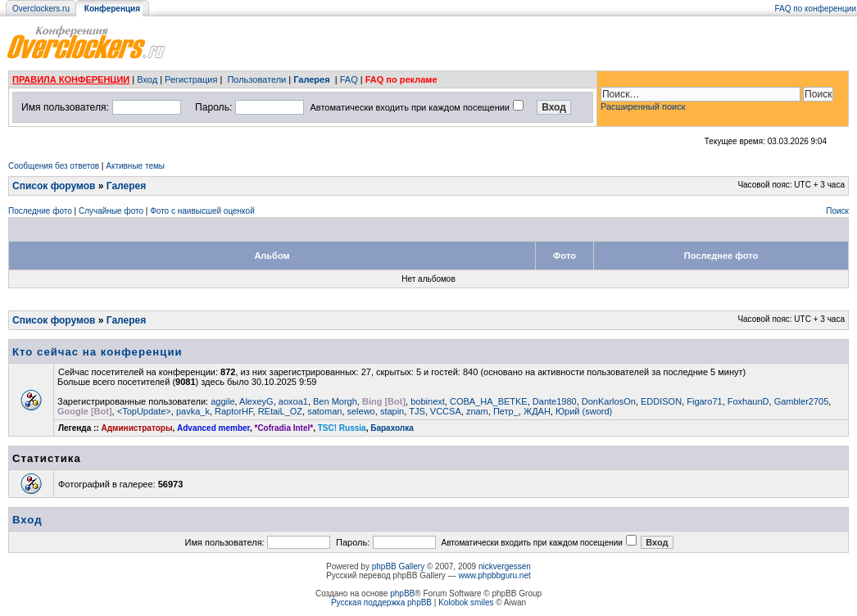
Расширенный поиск (643, 106)
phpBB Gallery (398, 566)
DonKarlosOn (609, 401)
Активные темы (135, 166)
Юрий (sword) (584, 411)
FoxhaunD (748, 401)
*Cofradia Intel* (284, 428)
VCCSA (446, 411)
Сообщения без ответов (54, 166)
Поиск (837, 211)
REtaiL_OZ (280, 411)
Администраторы (136, 428)
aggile (222, 401)
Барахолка (392, 428)
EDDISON (661, 401)
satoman (324, 411)
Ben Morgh (335, 401)
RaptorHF (234, 411)
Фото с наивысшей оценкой (202, 211)
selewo (361, 411)
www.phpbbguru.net (494, 575)
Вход (147, 79)
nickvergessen (505, 566)
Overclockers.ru (41, 9)
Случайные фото (111, 211)
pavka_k (193, 411)
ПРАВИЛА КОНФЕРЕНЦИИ (71, 79)
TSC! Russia (342, 428)
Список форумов (54, 186)
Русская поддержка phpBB (381, 602)
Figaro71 (704, 401)
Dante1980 (555, 401)
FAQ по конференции (816, 9)
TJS (417, 411)
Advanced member (213, 428)
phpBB (402, 593)
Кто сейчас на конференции (97, 352)
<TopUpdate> (144, 411)
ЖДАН (537, 411)
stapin (392, 411)
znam (477, 411)
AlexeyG (256, 401)
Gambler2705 (802, 401)
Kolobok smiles (466, 602)
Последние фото (40, 211)
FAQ (349, 79)
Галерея (311, 79)
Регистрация (191, 79)
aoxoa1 (293, 401)
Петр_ (506, 411)
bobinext (428, 401)
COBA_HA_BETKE (489, 401)
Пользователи (256, 79)
